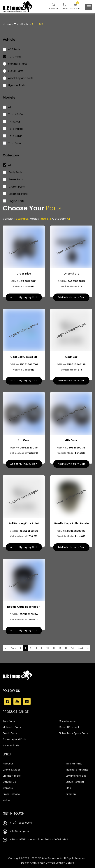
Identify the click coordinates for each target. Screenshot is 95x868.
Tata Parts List (74, 764)
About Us (8, 764)
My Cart (76, 6)
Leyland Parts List (76, 776)
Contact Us (9, 782)
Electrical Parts (15, 194)
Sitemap (71, 794)
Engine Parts (14, 201)
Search (54, 6)
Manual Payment (69, 727)
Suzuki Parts (10, 733)
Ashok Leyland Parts (15, 739)
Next (80, 648)
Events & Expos (12, 770)
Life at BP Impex (12, 776)
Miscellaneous (68, 721)
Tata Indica (13, 129)
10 (47, 648)
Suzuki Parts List (75, 782)
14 (72, 648)
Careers (8, 788)
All (7, 107)
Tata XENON (13, 114)
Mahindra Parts (12, 727)
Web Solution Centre (62, 863)
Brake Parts (13, 179)
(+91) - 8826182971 (21, 823)
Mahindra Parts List (77, 770)
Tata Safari (13, 136)
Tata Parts (21, 24)
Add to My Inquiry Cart (24, 297)
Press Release (11, 794)
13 (66, 648)
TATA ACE (12, 122)
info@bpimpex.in (20, 831)
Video (6, 800)
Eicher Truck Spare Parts (73, 733)
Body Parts (13, 172)
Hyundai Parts (11, 745)
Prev (13, 648)
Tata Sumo (13, 143)
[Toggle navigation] (89, 7)
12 (60, 648)
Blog (68, 788)
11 (54, 648)
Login (64, 6)
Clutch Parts (14, 187)
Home (7, 24)
